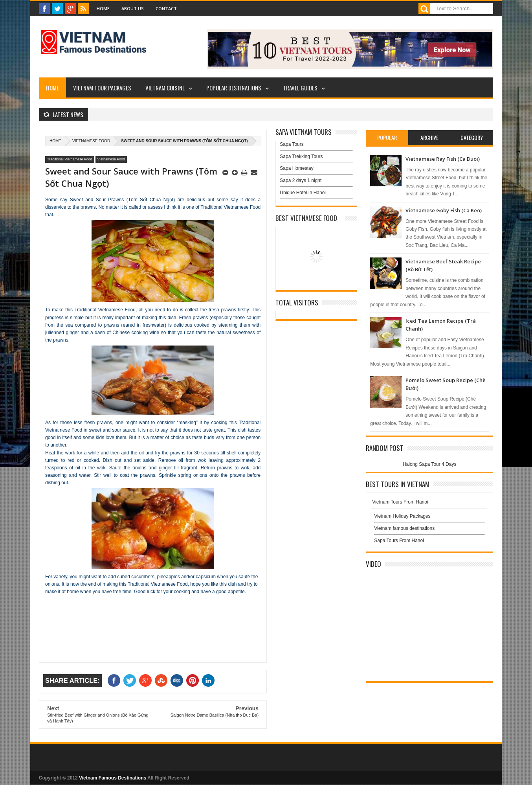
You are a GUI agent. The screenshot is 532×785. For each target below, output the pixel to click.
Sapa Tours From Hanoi (399, 540)
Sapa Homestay (296, 168)
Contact (166, 8)
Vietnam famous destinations (404, 528)
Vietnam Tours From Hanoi (400, 502)
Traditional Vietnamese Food (70, 159)
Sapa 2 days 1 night (301, 180)
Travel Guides (300, 88)
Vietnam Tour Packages (102, 88)
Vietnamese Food (91, 141)
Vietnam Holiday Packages (429, 518)
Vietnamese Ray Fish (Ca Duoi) (443, 159)
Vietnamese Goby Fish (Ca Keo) (444, 210)
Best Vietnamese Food (306, 218)
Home (103, 8)
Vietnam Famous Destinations (113, 778)
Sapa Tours (292, 144)
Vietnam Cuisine (165, 88)
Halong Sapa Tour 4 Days (430, 464)
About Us (133, 8)
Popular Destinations (234, 88)
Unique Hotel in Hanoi (303, 193)
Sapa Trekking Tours (301, 156)
